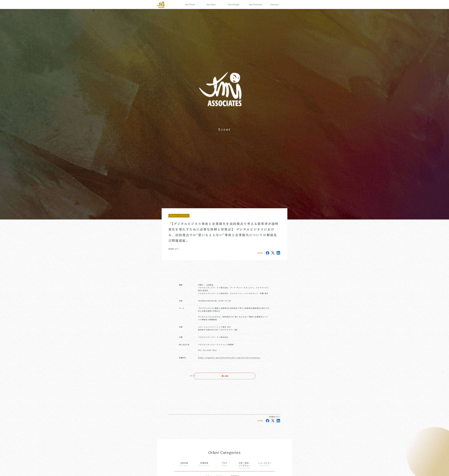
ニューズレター (265, 464)
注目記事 (184, 464)
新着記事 (204, 464)
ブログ (224, 464)
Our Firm (190, 4)
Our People (234, 4)
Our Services (255, 4)
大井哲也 (210, 285)
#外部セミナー (174, 249)
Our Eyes (211, 4)
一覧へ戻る (224, 376)
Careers (275, 4)
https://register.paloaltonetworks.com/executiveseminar (229, 358)
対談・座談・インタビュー (245, 465)
